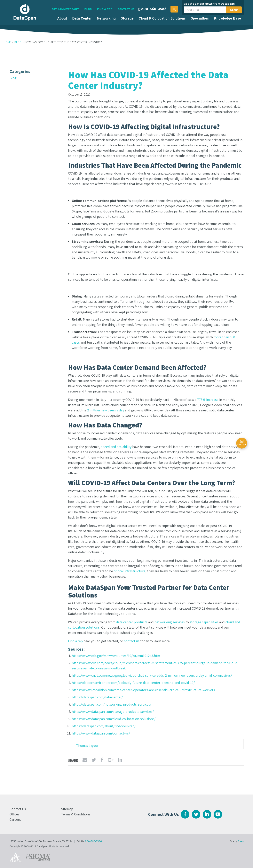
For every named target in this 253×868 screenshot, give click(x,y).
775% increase (208, 400)
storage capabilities (204, 622)
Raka (241, 841)
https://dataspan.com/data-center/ (97, 697)
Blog (88, 9)
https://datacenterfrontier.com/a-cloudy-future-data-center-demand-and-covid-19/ (133, 683)
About (62, 19)
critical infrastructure (130, 571)
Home (8, 42)
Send (234, 10)
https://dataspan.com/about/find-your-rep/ (104, 726)
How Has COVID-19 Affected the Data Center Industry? (148, 80)
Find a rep (75, 641)
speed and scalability (116, 447)
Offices (15, 814)
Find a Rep (105, 9)
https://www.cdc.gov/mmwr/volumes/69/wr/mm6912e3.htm (116, 656)
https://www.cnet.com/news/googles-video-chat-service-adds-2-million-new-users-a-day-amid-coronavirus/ (152, 675)
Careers (15, 819)
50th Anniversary (65, 9)
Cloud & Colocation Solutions (162, 19)
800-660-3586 (154, 9)
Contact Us (126, 9)
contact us (132, 641)
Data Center (82, 19)
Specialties (200, 19)
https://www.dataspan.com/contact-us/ (101, 733)
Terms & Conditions (76, 814)
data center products (132, 622)
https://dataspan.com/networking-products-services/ (111, 704)
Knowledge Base (227, 19)
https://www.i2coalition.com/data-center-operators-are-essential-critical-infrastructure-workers (143, 690)
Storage (127, 19)
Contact (242, 445)
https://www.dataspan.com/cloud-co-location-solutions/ (114, 719)
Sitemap (67, 809)
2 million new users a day (106, 410)
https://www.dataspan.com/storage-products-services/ (113, 712)
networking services (170, 622)
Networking (106, 19)
